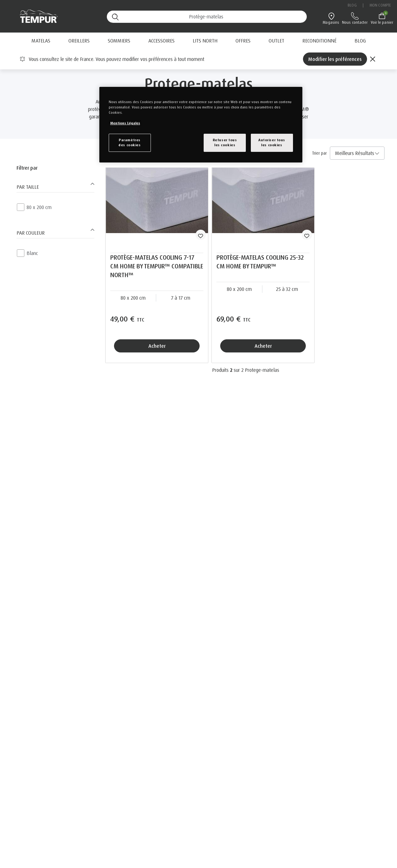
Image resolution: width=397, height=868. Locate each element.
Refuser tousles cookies (225, 142)
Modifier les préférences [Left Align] (335, 59)
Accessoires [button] (161, 41)
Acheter (157, 346)
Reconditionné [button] (319, 41)
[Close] (373, 59)
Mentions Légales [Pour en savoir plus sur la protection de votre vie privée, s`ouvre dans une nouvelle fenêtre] (125, 123)
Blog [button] (360, 41)
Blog (352, 5)
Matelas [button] (41, 41)
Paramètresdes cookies (129, 142)
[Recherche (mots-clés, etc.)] (207, 17)
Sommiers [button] (119, 41)
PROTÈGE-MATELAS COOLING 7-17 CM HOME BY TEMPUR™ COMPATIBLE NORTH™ (157, 266)
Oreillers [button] (79, 41)
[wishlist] (201, 235)
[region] (201, 125)
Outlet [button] (276, 41)
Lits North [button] (205, 41)
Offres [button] (243, 41)
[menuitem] (243, 41)
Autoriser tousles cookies (272, 142)
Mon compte (380, 5)
